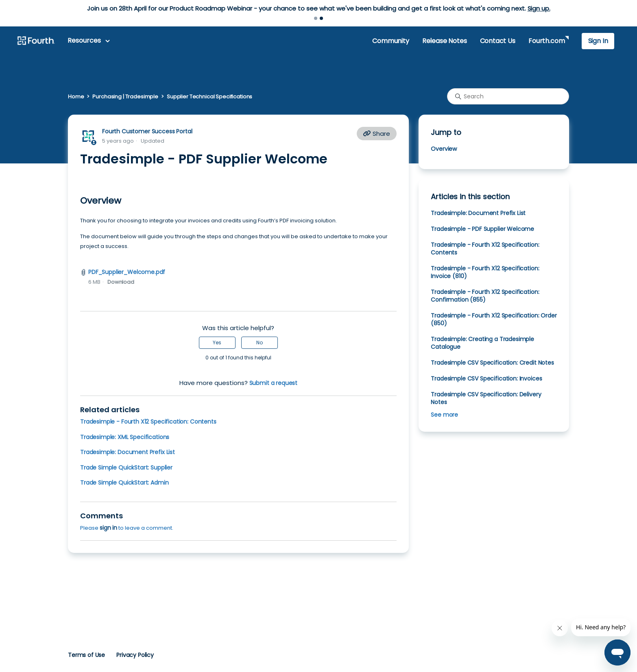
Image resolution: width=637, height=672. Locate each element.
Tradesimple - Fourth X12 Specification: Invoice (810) (485, 272)
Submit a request (274, 383)
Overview (444, 149)
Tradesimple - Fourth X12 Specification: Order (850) (494, 319)
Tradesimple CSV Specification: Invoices (486, 378)
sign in (108, 528)
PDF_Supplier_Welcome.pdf (127, 272)
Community (390, 41)
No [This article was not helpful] (260, 343)
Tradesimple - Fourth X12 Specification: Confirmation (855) (485, 296)
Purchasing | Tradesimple (125, 97)
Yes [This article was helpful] (217, 343)
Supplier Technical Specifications (209, 97)
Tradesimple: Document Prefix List (128, 452)
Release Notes (445, 41)
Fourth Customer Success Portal (147, 131)
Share (377, 134)
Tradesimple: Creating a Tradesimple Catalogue (482, 343)
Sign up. (539, 8)
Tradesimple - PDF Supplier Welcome (482, 229)
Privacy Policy (135, 655)
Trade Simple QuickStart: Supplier (126, 468)
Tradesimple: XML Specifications (125, 437)
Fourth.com (546, 41)
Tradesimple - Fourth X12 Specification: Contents (148, 422)
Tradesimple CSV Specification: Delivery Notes (486, 398)
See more (444, 415)
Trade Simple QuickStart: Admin (124, 483)
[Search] (508, 96)
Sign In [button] (598, 41)
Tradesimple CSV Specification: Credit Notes (492, 363)
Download (121, 282)
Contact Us (498, 41)
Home (76, 97)
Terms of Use (86, 655)
